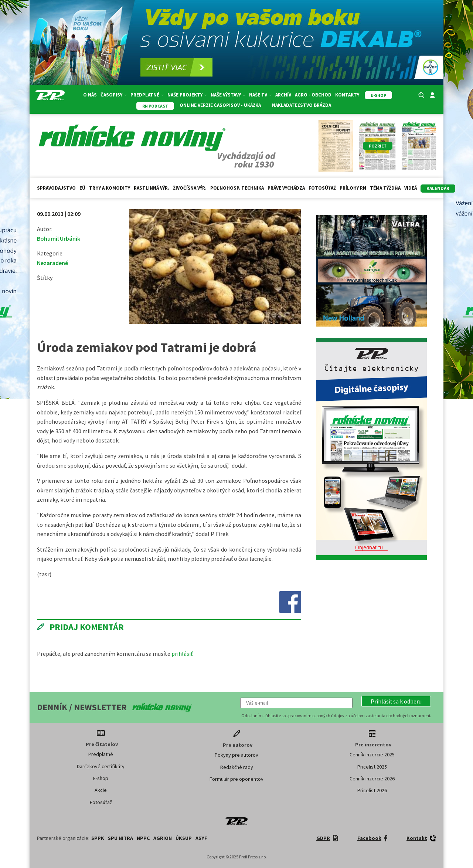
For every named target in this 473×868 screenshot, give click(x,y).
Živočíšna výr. (190, 188)
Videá (411, 188)
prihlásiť (182, 654)
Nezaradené (52, 263)
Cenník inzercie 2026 (372, 779)
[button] (396, 701)
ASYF (201, 838)
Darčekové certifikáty (101, 766)
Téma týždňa (385, 188)
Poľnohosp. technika (237, 188)
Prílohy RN (353, 188)
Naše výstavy (228, 95)
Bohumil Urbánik (59, 238)
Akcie (101, 790)
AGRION (163, 838)
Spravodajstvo (56, 188)
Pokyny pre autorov (236, 755)
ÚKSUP (184, 838)
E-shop (101, 778)
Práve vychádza (286, 188)
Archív (283, 95)
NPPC (143, 838)
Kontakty (347, 95)
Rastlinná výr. (152, 188)
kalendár (438, 188)
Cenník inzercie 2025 (372, 755)
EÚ (82, 188)
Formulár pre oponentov (236, 779)
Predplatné (147, 95)
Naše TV (260, 95)
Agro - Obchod (313, 95)
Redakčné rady (237, 767)
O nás (90, 95)
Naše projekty (187, 95)
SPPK (98, 838)
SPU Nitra (120, 838)
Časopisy (114, 95)
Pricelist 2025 (372, 767)
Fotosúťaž (322, 188)
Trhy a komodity (110, 188)
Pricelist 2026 (372, 790)
